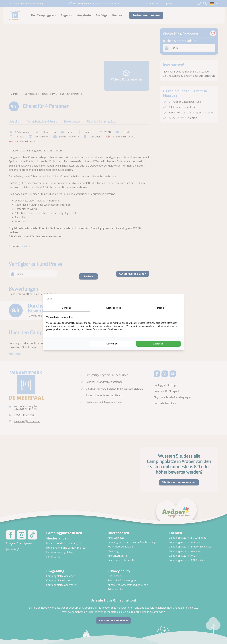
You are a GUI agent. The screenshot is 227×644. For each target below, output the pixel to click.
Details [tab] (161, 308)
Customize (112, 344)
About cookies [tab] (113, 308)
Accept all (158, 344)
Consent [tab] (66, 308)
